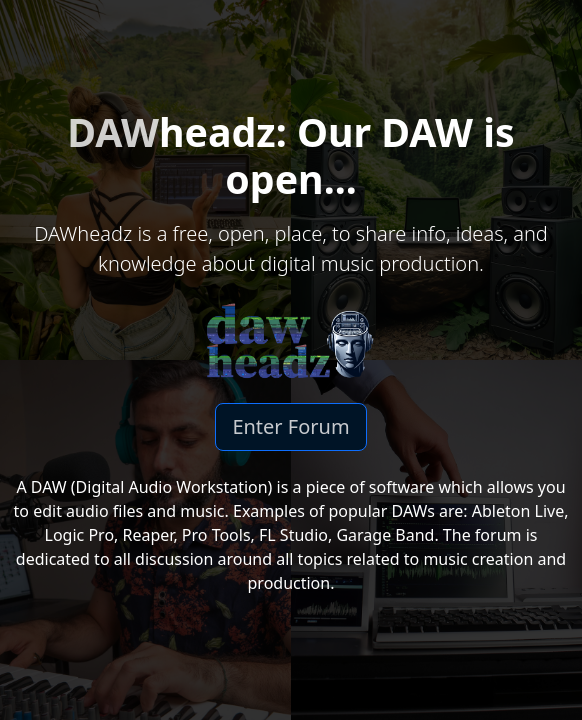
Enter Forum (290, 426)
